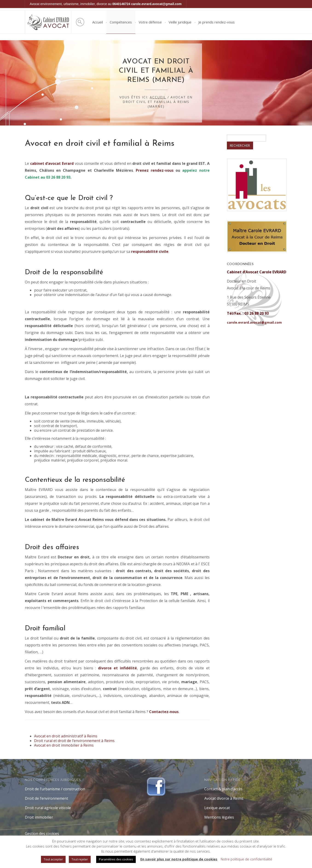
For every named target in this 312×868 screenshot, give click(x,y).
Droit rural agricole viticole (48, 808)
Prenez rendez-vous (155, 170)
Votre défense (150, 22)
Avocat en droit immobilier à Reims (64, 745)
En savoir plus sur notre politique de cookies (179, 859)
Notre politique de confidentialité (246, 859)
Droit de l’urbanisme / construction (55, 789)
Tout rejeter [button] (80, 859)
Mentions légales (219, 817)
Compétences (121, 22)
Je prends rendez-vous (217, 22)
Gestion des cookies (42, 834)
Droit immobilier (39, 817)
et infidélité (117, 668)
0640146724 (121, 4)
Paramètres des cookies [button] (116, 859)
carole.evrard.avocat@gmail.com (156, 4)
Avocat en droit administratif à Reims (66, 736)
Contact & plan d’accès (223, 789)
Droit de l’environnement (46, 798)
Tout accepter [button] (53, 859)
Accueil (98, 22)
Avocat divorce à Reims (224, 798)
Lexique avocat (217, 808)
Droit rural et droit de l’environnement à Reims (74, 741)
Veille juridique (180, 22)
